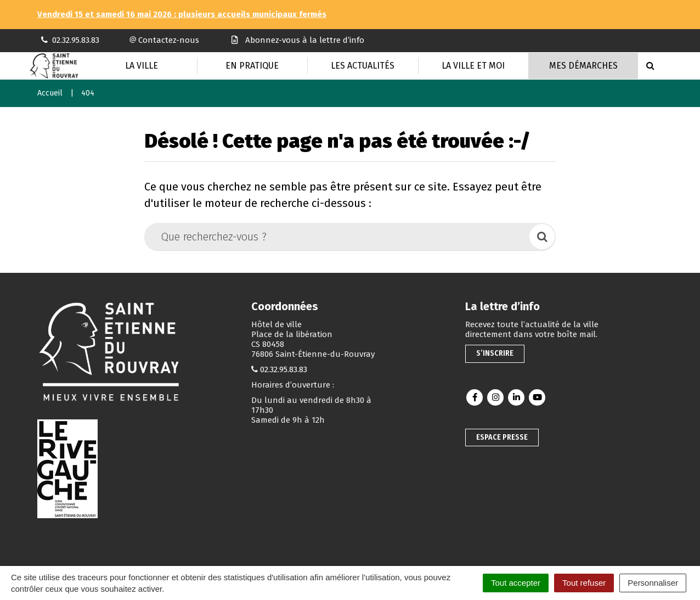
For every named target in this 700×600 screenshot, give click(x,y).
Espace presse (502, 437)
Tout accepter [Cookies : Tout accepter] (516, 583)
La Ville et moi (473, 66)
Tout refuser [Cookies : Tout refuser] (584, 583)
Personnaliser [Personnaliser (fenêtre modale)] (653, 583)
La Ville (142, 66)
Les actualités (363, 66)
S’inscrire (495, 353)
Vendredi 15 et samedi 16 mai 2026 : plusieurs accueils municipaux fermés (182, 14)
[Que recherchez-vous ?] (338, 237)
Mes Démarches (583, 66)
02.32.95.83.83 (284, 369)
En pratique (252, 66)
